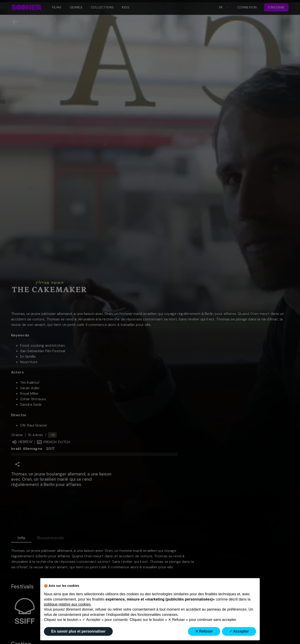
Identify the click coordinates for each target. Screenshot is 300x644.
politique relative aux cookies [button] (67, 604)
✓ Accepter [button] (239, 631)
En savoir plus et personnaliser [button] (78, 631)
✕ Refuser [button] (204, 631)
